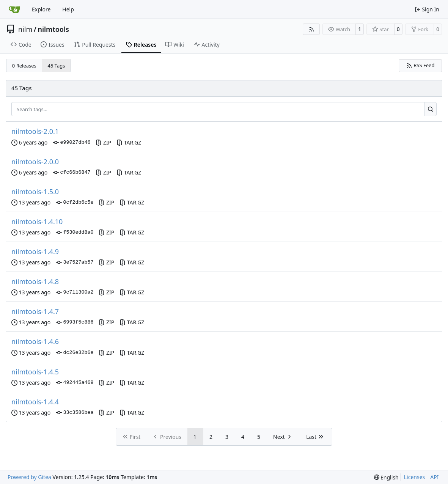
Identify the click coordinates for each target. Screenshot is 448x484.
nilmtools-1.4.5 (35, 372)
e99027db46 (72, 143)
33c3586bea (75, 413)
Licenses (415, 477)
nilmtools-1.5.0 (35, 192)
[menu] (386, 477)
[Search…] (430, 109)
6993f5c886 (75, 322)
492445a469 (75, 383)
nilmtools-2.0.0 (35, 162)
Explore (41, 9)
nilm (25, 29)
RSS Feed (420, 65)
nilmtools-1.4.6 (35, 341)
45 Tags (57, 66)
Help (68, 9)
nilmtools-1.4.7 (35, 311)
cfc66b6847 (72, 173)
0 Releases (24, 66)
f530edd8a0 (75, 233)
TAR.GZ (129, 142)
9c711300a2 (75, 292)
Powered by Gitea (29, 477)
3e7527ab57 (75, 262)
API (434, 477)
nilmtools (53, 29)
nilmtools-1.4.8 (35, 281)
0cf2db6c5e (75, 203)
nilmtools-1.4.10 (37, 222)
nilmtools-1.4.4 (35, 402)
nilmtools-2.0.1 (35, 131)
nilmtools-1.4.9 (35, 251)
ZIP (103, 142)
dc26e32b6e (75, 353)
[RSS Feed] (311, 29)
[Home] (14, 9)
